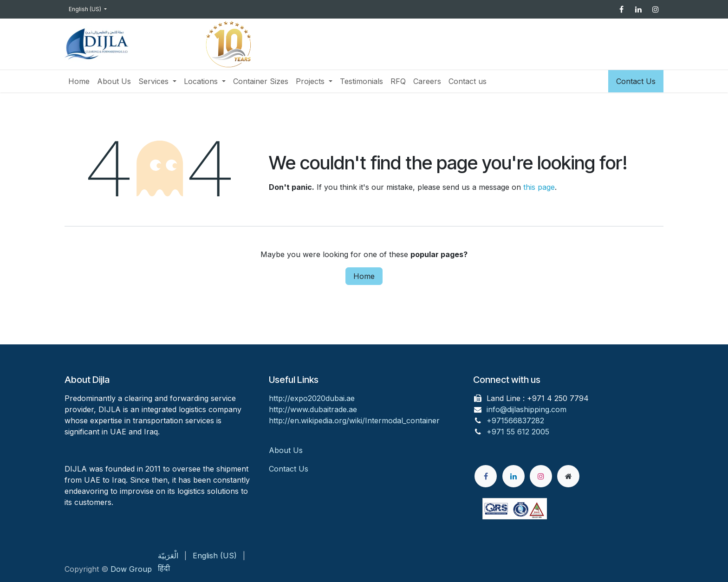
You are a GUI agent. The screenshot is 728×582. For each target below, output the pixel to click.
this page (539, 187)
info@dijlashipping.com (526, 409)
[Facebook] (621, 9)
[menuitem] (79, 81)
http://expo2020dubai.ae (312, 398)
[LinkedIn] (638, 9)
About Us (287, 450)
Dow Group (131, 569)
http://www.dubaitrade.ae (313, 409)
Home (364, 276)
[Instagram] (656, 9)
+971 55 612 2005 (518, 432)
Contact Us (636, 81)
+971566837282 (515, 420)
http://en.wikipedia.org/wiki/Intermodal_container (354, 420)
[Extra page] (568, 476)
